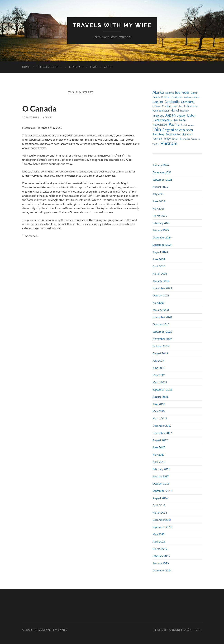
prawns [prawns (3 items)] (191, 125)
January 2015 (161, 563)
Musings (75, 67)
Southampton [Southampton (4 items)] (173, 134)
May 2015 (159, 534)
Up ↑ (199, 630)
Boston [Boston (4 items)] (165, 97)
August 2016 (160, 498)
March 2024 (160, 274)
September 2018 (162, 389)
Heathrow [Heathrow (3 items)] (184, 111)
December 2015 (162, 520)
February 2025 (161, 223)
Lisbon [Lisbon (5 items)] (192, 115)
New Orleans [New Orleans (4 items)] (160, 125)
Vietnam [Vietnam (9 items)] (169, 143)
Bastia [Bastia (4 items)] (156, 97)
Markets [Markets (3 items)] (174, 120)
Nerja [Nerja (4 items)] (182, 120)
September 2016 (162, 491)
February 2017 (161, 469)
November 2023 (162, 288)
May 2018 (159, 411)
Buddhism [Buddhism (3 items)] (187, 97)
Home (26, 67)
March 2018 (160, 418)
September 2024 (162, 245)
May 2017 (159, 454)
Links (94, 67)
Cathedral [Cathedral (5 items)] (188, 102)
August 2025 (160, 187)
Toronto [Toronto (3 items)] (175, 139)
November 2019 (162, 339)
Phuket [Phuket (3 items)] (184, 125)
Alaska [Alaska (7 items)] (158, 92)
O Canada (39, 109)
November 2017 (162, 433)
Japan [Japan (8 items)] (170, 115)
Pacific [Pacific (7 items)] (174, 124)
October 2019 (161, 346)
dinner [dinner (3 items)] (175, 106)
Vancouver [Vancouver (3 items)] (196, 139)
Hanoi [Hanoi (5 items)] (175, 110)
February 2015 (161, 556)
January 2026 (161, 165)
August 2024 (160, 252)
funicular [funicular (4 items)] (164, 111)
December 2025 (162, 172)
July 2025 (158, 194)
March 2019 (160, 382)
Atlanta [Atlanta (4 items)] (169, 93)
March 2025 (160, 216)
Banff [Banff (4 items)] (194, 93)
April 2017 (159, 462)
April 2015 (159, 541)
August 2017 (160, 440)
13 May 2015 (31, 117)
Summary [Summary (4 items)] (188, 134)
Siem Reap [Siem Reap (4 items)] (158, 134)
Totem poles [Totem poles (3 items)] (185, 139)
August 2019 (160, 353)
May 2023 (159, 302)
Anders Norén (180, 630)
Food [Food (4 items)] (155, 111)
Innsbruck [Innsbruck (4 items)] (158, 116)
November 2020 (162, 317)
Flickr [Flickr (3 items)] (195, 106)
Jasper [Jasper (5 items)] (181, 115)
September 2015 (162, 527)
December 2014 (162, 570)
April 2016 (159, 505)
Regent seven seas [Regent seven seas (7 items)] (178, 130)
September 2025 (162, 179)
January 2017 (161, 476)
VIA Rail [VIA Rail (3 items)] (156, 144)
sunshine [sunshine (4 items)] (158, 139)
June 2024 (159, 259)
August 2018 (160, 397)
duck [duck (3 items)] (181, 106)
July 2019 (158, 360)
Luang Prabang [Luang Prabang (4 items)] (161, 120)
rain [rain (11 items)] (157, 129)
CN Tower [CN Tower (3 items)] (157, 106)
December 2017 (162, 426)
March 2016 (160, 512)
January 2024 (161, 281)
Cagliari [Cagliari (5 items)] (158, 102)
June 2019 (159, 368)
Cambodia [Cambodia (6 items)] (172, 101)
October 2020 (161, 324)
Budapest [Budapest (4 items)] (176, 97)
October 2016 (161, 483)
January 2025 (161, 230)
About (109, 67)
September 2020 (162, 332)
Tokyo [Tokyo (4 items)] (167, 139)
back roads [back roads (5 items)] (182, 93)
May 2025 (159, 208)
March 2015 (160, 549)
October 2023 (161, 295)
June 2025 (159, 201)
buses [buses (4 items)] (196, 97)
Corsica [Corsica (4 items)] (166, 106)
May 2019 (159, 375)
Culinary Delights (50, 67)
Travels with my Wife (112, 25)
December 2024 (162, 237)
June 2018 (159, 404)
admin (48, 117)
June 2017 (159, 447)
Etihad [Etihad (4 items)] (188, 106)
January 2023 (161, 310)
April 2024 (159, 266)
